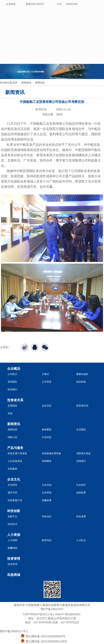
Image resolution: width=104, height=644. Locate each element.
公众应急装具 (15, 461)
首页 (15, 83)
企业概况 (14, 369)
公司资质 (47, 382)
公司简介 (12, 374)
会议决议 (47, 406)
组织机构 (81, 382)
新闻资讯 (26, 83)
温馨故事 (47, 500)
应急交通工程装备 (17, 453)
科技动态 (47, 516)
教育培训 (47, 540)
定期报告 (12, 406)
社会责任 (81, 485)
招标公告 (12, 437)
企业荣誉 (47, 493)
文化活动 (47, 485)
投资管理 (14, 559)
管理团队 (12, 382)
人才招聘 (12, 540)
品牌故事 (81, 493)
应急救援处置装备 (51, 453)
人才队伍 (81, 540)
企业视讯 (81, 430)
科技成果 (81, 516)
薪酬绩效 (12, 548)
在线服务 (12, 469)
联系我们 (12, 390)
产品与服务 (15, 448)
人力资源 (14, 535)
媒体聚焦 (47, 430)
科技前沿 (12, 524)
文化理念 (12, 485)
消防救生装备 (83, 453)
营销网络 (47, 461)
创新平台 (12, 516)
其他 (10, 413)
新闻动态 (40, 83)
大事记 (45, 374)
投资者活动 (82, 406)
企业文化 (14, 479)
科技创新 (14, 511)
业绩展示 (81, 461)
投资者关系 (15, 400)
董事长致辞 (82, 374)
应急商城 (14, 575)
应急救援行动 (15, 500)
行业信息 (47, 437)
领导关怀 (12, 493)
